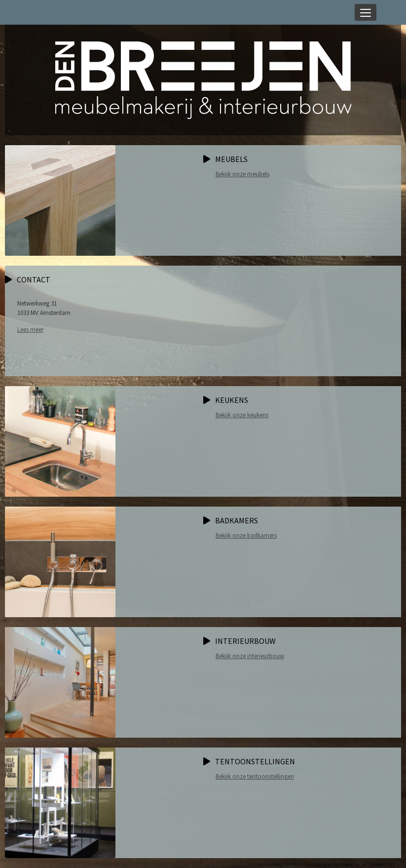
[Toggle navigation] (366, 12)
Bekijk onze (242, 174)
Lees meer (30, 330)
